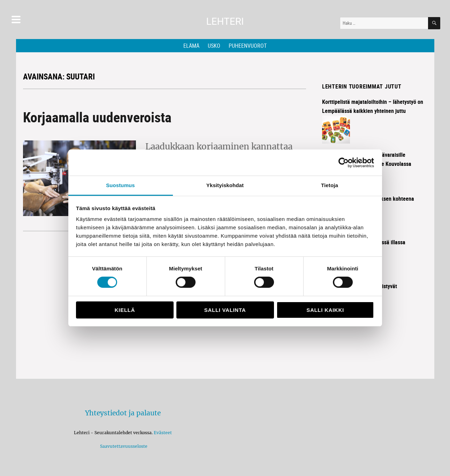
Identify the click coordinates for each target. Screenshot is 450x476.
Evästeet (163, 433)
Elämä (191, 46)
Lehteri (225, 21)
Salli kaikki (325, 310)
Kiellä (125, 310)
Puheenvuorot (248, 46)
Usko (214, 46)
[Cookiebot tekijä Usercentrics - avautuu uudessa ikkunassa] (344, 162)
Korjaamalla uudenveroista (97, 117)
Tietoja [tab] (330, 185)
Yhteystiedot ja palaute (123, 413)
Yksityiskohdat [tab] (225, 185)
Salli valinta (225, 310)
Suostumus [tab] (120, 185)
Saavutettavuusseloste (123, 446)
